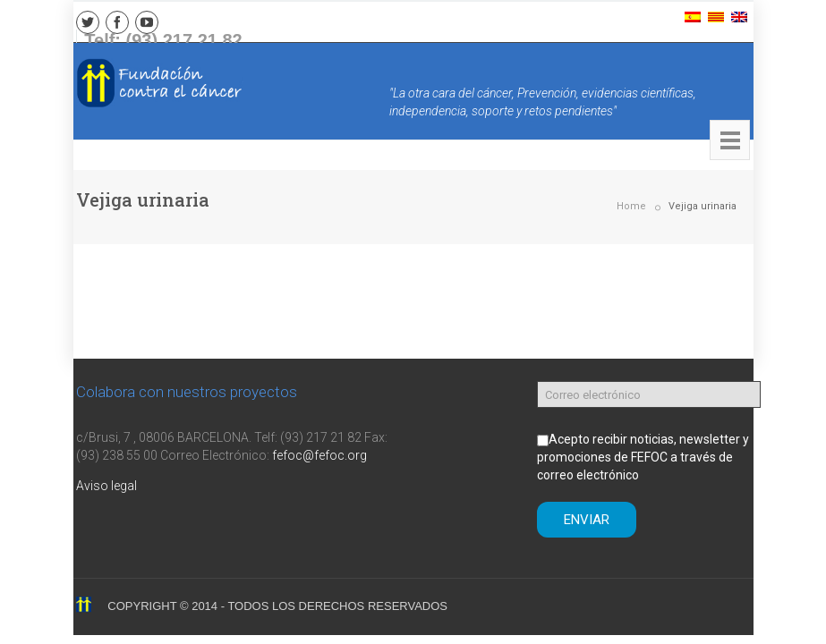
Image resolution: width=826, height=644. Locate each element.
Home (631, 206)
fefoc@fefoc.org (319, 455)
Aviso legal (106, 486)
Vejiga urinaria (703, 206)
